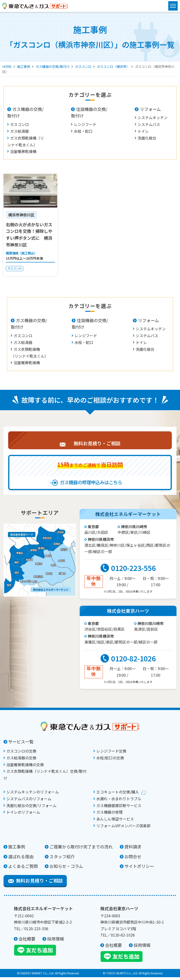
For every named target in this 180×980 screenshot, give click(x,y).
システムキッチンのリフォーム (33, 795)
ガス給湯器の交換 (21, 761)
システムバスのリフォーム (29, 801)
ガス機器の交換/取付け (53, 66)
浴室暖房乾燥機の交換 (25, 767)
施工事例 (24, 66)
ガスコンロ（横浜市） (113, 66)
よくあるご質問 (23, 869)
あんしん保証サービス (115, 822)
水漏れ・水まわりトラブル (119, 801)
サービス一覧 (21, 744)
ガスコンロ (83, 66)
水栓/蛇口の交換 (110, 761)
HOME (7, 66)
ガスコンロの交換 (21, 754)
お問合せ (133, 859)
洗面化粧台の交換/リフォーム (31, 808)
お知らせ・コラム (66, 869)
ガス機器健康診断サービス (119, 808)
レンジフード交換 (111, 754)
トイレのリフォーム (23, 815)
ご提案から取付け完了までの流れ (81, 849)
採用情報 (56, 941)
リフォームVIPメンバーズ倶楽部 (123, 828)
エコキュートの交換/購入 (118, 795)
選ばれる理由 (21, 859)
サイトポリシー (139, 869)
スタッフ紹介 (62, 859)
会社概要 (27, 941)
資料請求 (133, 849)
